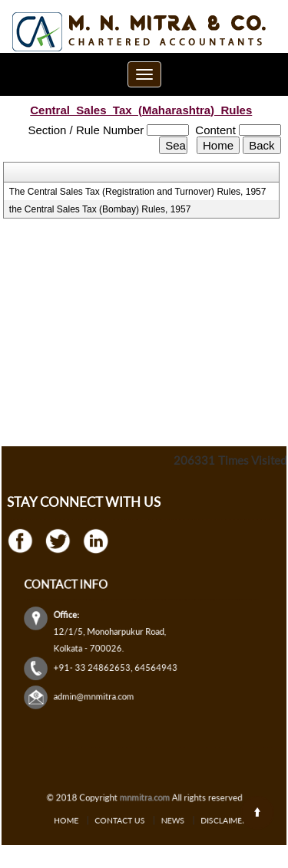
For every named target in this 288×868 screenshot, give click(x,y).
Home (88, 820)
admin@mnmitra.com (107, 681)
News (165, 820)
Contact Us (127, 820)
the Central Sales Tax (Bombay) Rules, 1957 (100, 209)
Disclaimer (202, 820)
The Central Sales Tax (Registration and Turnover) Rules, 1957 (138, 192)
